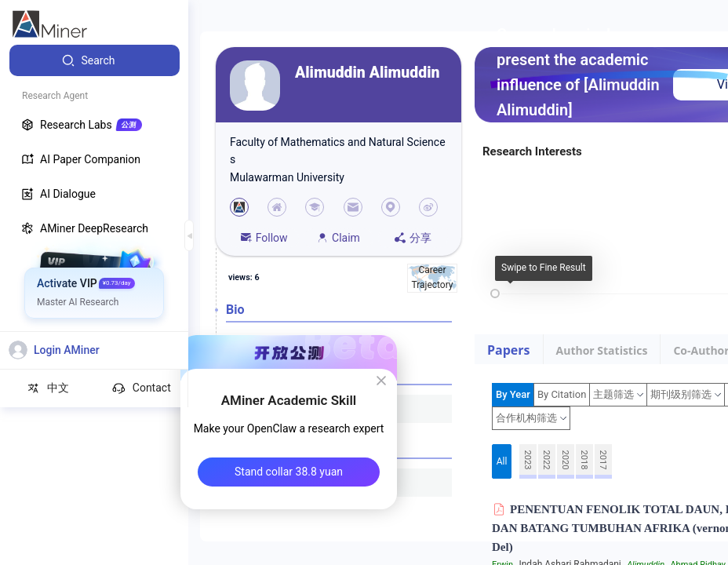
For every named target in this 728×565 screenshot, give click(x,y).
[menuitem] (95, 60)
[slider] (495, 293)
